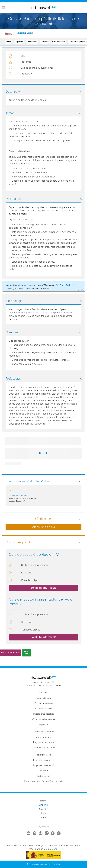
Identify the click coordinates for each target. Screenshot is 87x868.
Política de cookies (44, 703)
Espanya (43, 801)
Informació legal (44, 698)
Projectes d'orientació (43, 765)
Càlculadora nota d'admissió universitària (43, 781)
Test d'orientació (43, 755)
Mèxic (44, 817)
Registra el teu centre (44, 742)
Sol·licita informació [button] (44, 588)
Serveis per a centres (44, 732)
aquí (56, 849)
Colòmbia (43, 809)
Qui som (43, 693)
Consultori (43, 771)
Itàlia (43, 813)
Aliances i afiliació (43, 709)
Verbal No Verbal (25, 33)
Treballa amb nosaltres (43, 714)
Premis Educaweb (44, 737)
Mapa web (43, 725)
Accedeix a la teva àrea (44, 748)
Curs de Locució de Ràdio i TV (34, 555)
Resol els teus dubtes (44, 760)
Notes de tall (43, 776)
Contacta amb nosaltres (44, 719)
